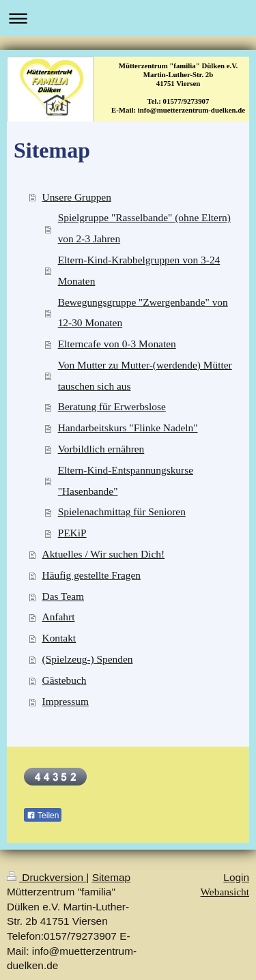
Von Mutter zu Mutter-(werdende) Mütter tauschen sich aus (145, 375)
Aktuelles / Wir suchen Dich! (103, 554)
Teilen (43, 816)
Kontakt (59, 638)
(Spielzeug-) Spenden (88, 659)
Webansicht (225, 892)
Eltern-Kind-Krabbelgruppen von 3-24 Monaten (139, 270)
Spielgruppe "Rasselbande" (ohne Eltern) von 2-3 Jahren (144, 228)
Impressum (66, 701)
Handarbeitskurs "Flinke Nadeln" (128, 428)
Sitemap (111, 877)
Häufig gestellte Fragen (91, 575)
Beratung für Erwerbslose (112, 406)
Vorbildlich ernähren (101, 449)
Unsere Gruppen (77, 197)
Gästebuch (65, 680)
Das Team (63, 596)
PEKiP (72, 533)
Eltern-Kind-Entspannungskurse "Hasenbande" (126, 480)
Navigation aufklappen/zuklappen (128, 18)
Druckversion (46, 877)
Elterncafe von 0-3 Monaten (117, 344)
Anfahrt (59, 617)
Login (236, 877)
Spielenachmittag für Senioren (122, 511)
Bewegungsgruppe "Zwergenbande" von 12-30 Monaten (143, 313)
